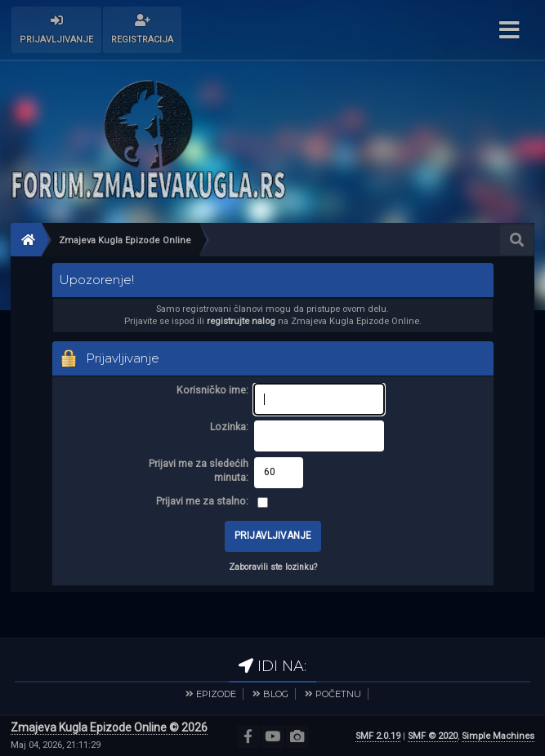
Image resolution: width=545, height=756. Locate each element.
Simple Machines (498, 736)
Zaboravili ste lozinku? (273, 567)
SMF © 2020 (433, 736)
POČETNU (338, 694)
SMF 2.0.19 (378, 736)
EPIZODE (216, 694)
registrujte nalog (241, 321)
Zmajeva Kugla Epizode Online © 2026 (109, 727)
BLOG (276, 694)
